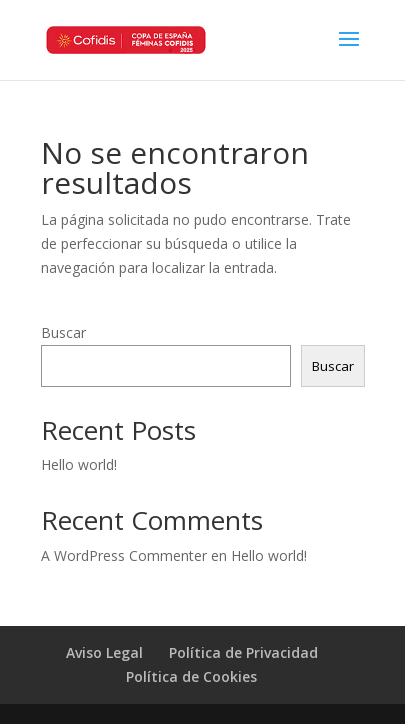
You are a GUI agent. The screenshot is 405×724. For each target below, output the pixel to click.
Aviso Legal (104, 652)
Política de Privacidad (243, 652)
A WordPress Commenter (124, 555)
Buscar (63, 332)
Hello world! (79, 464)
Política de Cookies (191, 676)
